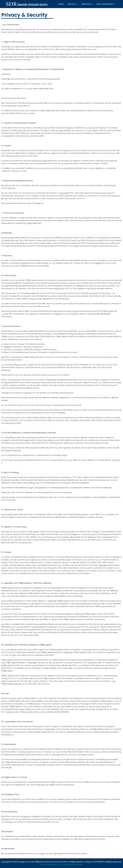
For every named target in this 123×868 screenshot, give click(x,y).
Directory (72, 4)
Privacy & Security (60, 864)
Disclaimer (45, 864)
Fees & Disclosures (105, 4)
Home (61, 4)
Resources (86, 4)
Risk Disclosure (76, 864)
